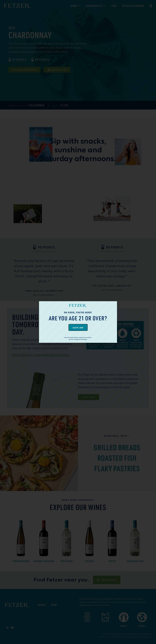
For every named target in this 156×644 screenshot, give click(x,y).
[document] (78, 322)
